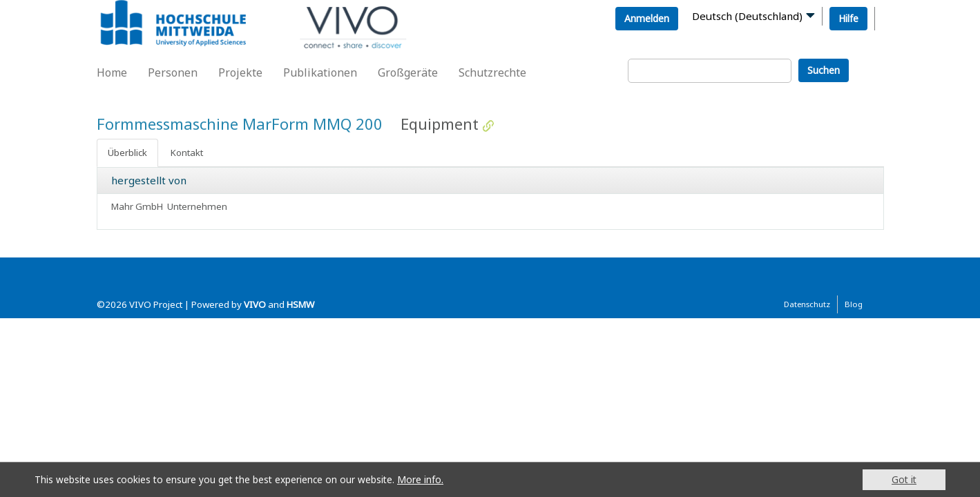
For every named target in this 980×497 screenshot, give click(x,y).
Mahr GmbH (137, 206)
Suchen (824, 70)
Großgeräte (408, 72)
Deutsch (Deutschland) (747, 16)
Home (112, 72)
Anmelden (647, 18)
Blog (854, 304)
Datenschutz (807, 304)
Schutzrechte (492, 72)
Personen (173, 72)
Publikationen (320, 72)
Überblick (127, 153)
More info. (420, 479)
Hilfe (848, 18)
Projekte (240, 72)
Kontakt (187, 153)
